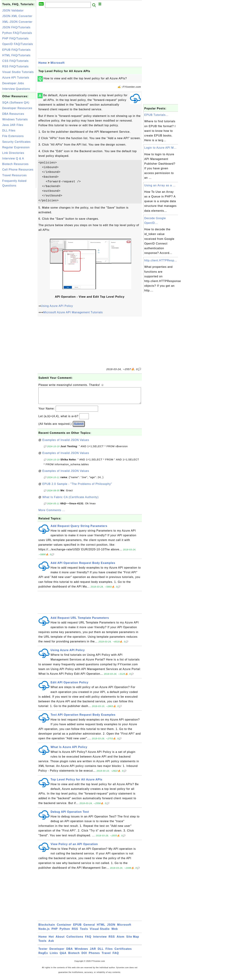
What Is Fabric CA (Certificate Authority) (71, 501)
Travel (106, 956)
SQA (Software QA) (16, 103)
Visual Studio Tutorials (18, 72)
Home (43, 63)
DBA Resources (13, 114)
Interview (100, 940)
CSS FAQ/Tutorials (15, 61)
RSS (75, 932)
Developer (57, 952)
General (89, 928)
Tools (84, 932)
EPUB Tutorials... (156, 115)
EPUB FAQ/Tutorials (16, 50)
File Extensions (13, 136)
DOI (84, 956)
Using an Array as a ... (160, 185)
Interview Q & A (13, 158)
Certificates (123, 952)
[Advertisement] (19, 241)
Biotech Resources (15, 164)
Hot (51, 940)
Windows (81, 952)
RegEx (43, 956)
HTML (101, 928)
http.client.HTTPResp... (161, 260)
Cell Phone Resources (18, 170)
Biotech (74, 956)
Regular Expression (16, 147)
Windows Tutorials (15, 119)
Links (54, 956)
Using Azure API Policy (57, 306)
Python (65, 932)
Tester (43, 952)
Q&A (63, 956)
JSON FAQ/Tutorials (16, 27)
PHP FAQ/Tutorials (15, 38)
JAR (93, 952)
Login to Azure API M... (160, 148)
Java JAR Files (13, 125)
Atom (121, 940)
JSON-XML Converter (17, 16)
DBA (70, 952)
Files (109, 952)
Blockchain (47, 928)
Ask (51, 944)
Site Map (133, 940)
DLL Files (9, 131)
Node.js (44, 932)
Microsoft (58, 63)
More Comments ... (52, 514)
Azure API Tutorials (16, 78)
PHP (55, 932)
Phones (94, 956)
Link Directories (13, 153)
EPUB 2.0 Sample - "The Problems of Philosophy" (77, 487)
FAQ (88, 940)
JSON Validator (13, 11)
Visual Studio (100, 932)
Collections (75, 940)
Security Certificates (16, 142)
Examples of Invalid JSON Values (66, 443)
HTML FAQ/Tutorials (16, 55)
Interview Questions (16, 89)
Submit (79, 427)
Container (64, 928)
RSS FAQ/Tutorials (15, 66)
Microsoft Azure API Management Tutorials (73, 312)
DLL (101, 952)
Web (115, 932)
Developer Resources (17, 108)
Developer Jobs (13, 83)
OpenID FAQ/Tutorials (18, 44)
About (60, 940)
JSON (111, 928)
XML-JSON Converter (17, 22)
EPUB (77, 928)
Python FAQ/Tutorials (17, 33)
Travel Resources (15, 175)
